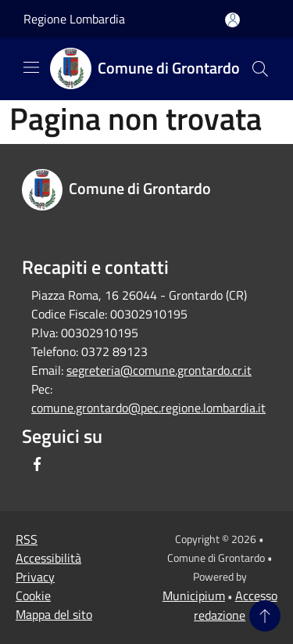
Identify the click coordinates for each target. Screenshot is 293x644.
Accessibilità (48, 558)
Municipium (194, 595)
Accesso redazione (236, 605)
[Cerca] (260, 69)
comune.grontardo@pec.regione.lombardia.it (148, 408)
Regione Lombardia (74, 19)
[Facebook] (38, 464)
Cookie (33, 595)
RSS (27, 539)
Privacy (35, 577)
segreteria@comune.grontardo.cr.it (159, 370)
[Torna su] (265, 616)
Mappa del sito (54, 614)
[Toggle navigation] (31, 67)
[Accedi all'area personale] (232, 20)
